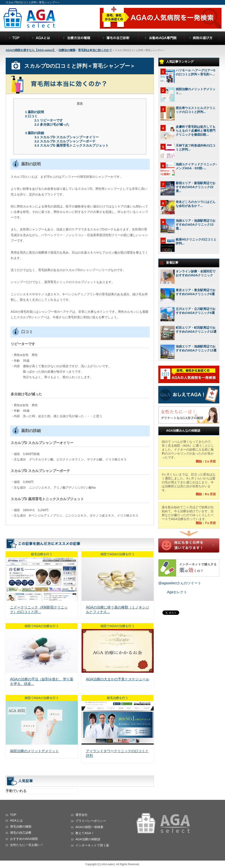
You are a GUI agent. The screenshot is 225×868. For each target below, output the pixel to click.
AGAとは (16, 820)
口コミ (31, 116)
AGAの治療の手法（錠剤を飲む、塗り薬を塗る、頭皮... (42, 681)
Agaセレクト (177, 592)
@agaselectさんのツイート (180, 583)
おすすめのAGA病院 (24, 839)
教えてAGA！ (85, 833)
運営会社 (82, 815)
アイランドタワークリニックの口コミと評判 (117, 753)
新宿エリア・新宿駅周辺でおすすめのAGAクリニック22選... (196, 187)
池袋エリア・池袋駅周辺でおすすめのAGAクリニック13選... (196, 225)
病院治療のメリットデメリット (34, 751)
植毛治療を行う (42, 554)
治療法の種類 (67, 50)
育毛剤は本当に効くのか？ (95, 50)
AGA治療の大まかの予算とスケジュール (118, 679)
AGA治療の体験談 (88, 839)
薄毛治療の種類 (21, 827)
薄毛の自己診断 (21, 833)
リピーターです (49, 120)
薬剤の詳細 (35, 133)
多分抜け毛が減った (52, 124)
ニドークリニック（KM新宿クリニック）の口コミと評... (39, 610)
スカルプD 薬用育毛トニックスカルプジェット (72, 145)
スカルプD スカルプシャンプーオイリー (67, 137)
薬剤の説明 (35, 112)
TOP (13, 815)
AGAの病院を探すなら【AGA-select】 (31, 50)
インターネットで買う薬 (92, 845)
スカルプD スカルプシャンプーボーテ (65, 141)
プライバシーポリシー (91, 821)
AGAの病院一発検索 (89, 827)
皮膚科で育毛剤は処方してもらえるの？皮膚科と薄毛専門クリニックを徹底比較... (196, 131)
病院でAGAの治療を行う (118, 554)
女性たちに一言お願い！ (27, 845)
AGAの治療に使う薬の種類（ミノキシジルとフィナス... (118, 610)
